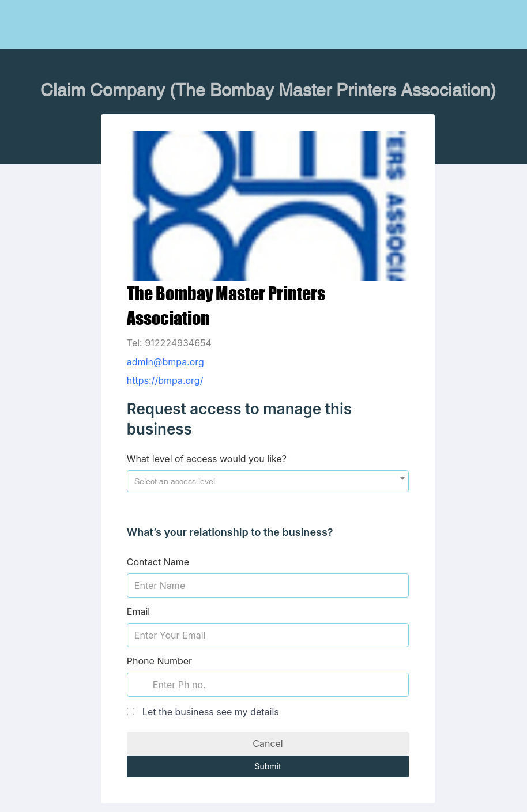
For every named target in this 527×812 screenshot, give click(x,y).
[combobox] (268, 481)
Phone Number (159, 661)
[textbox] (268, 481)
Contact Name (158, 562)
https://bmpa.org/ (165, 380)
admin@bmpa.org (165, 362)
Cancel (268, 743)
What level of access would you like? (207, 459)
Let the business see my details (211, 712)
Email (138, 611)
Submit (268, 766)
